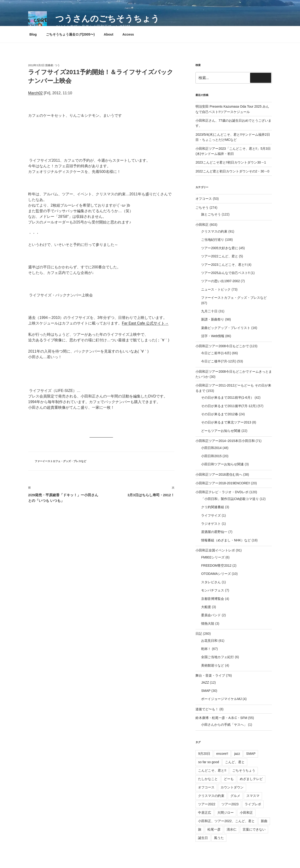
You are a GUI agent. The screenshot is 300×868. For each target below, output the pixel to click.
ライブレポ (253, 804)
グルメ (235, 796)
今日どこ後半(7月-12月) (219, 361)
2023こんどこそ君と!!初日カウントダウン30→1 (231, 162)
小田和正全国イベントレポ (215, 550)
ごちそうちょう (244, 770)
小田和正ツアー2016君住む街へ (219, 474)
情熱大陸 (208, 624)
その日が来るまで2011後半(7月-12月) (229, 406)
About (109, 34)
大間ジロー (225, 813)
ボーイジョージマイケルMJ (221, 699)
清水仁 (232, 829)
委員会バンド (211, 615)
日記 (199, 634)
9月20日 (204, 754)
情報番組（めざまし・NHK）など (226, 540)
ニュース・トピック (216, 289)
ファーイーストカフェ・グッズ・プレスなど (60, 461)
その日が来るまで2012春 (219, 414)
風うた (219, 838)
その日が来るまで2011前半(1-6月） (227, 398)
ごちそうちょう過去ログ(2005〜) (70, 34)
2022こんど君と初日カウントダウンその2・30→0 (232, 171)
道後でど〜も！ (207, 709)
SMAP (206, 691)
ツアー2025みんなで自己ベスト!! (225, 273)
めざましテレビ (251, 779)
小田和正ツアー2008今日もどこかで (222, 346)
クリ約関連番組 (213, 507)
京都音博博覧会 (213, 599)
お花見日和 (209, 641)
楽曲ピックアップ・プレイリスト (226, 328)
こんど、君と (235, 762)
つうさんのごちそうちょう (107, 19)
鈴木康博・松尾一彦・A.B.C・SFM (221, 718)
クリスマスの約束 (214, 231)
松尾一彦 (214, 829)
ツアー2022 (207, 804)
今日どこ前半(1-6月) (216, 353)
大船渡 (206, 607)
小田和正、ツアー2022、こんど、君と (226, 821)
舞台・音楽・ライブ (210, 675)
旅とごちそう (211, 214)
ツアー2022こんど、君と (219, 256)
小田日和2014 (211, 448)
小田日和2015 (211, 456)
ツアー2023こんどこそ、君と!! (224, 265)
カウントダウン (232, 787)
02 (41, 93)
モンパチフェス (213, 590)
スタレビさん (211, 582)
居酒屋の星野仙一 (214, 532)
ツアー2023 (230, 804)
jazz (237, 754)
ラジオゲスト (211, 524)
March (33, 93)
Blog (33, 34)
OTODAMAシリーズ (216, 574)
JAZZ (205, 682)
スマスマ (253, 796)
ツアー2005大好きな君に (219, 248)
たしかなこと (208, 779)
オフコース (204, 199)
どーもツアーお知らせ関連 (221, 431)
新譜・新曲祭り (213, 319)
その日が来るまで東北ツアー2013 (226, 422)
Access (128, 34)
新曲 (264, 821)
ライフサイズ (211, 515)
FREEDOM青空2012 (216, 565)
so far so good (208, 762)
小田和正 (202, 225)
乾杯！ (206, 649)
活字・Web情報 (213, 336)
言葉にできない (254, 829)
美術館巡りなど (213, 665)
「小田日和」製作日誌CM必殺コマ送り (230, 499)
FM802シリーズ (213, 557)
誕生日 (203, 838)
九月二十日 (209, 311)
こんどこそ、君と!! (212, 770)
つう (57, 65)
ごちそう (202, 208)
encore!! (222, 754)
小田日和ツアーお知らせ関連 (222, 464)
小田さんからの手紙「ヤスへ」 (224, 725)
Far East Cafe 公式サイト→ (145, 323)
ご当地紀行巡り (213, 240)
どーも (229, 779)
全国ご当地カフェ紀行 (217, 657)
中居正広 (205, 813)
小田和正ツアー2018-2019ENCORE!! (223, 483)
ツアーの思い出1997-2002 (220, 281)
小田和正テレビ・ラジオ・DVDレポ (222, 492)
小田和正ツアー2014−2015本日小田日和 (225, 441)
